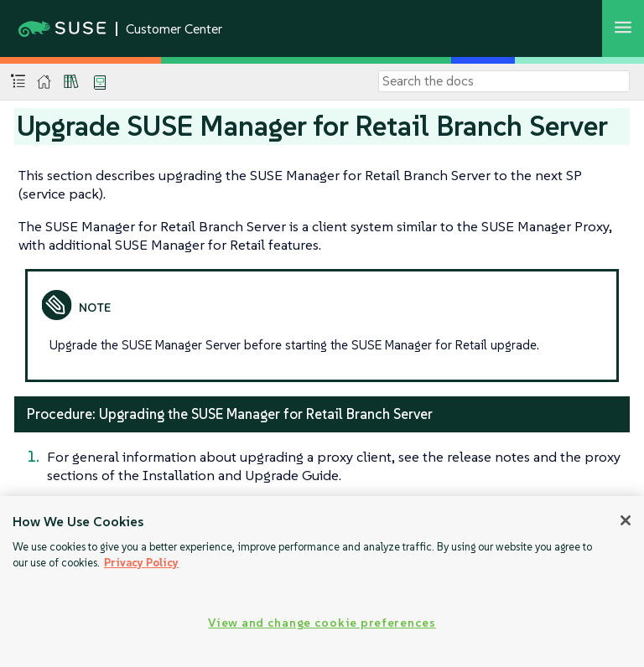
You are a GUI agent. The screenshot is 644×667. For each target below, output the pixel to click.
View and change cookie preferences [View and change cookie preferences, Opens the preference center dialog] (322, 623)
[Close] (626, 520)
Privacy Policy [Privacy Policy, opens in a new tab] (141, 563)
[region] (322, 582)
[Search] (504, 81)
